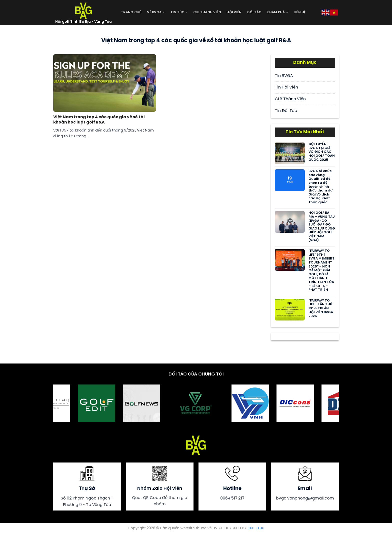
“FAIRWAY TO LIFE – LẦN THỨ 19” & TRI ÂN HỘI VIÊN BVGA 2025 (321, 308)
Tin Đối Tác (286, 111)
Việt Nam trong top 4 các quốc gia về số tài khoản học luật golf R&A (99, 120)
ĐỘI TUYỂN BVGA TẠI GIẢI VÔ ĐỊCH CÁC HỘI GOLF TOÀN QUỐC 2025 (322, 152)
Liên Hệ (300, 12)
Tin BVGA (284, 76)
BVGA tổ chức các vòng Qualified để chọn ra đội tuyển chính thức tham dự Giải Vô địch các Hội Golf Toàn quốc (320, 187)
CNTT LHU (256, 528)
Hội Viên (234, 12)
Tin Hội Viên (286, 87)
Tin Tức (179, 12)
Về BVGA (156, 12)
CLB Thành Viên (207, 12)
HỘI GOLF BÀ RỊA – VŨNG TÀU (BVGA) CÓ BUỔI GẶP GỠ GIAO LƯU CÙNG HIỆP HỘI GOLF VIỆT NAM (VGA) (322, 226)
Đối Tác (254, 12)
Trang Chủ (131, 12)
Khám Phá (277, 12)
